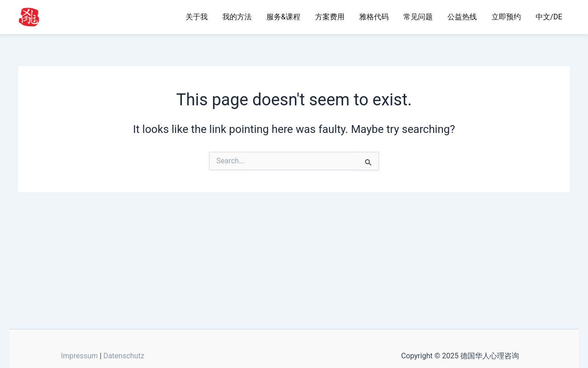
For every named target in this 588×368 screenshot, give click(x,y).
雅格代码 (374, 17)
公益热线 (462, 17)
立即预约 (506, 17)
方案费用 (330, 17)
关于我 (197, 17)
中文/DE (549, 17)
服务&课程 (283, 17)
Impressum (80, 356)
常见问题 (418, 17)
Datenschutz (124, 356)
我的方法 (237, 17)
